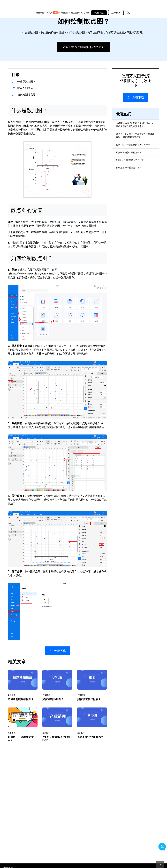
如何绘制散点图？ (28, 95)
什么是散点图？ (26, 82)
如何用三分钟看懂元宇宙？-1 (133, 183)
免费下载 (99, 13)
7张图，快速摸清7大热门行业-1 (134, 174)
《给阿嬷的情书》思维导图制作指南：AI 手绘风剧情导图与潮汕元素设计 (136, 126)
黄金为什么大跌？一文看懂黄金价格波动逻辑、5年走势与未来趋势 (136, 139)
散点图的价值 (25, 88)
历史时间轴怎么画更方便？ (132, 164)
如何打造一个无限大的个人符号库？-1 (134, 153)
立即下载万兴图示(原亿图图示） (83, 47)
